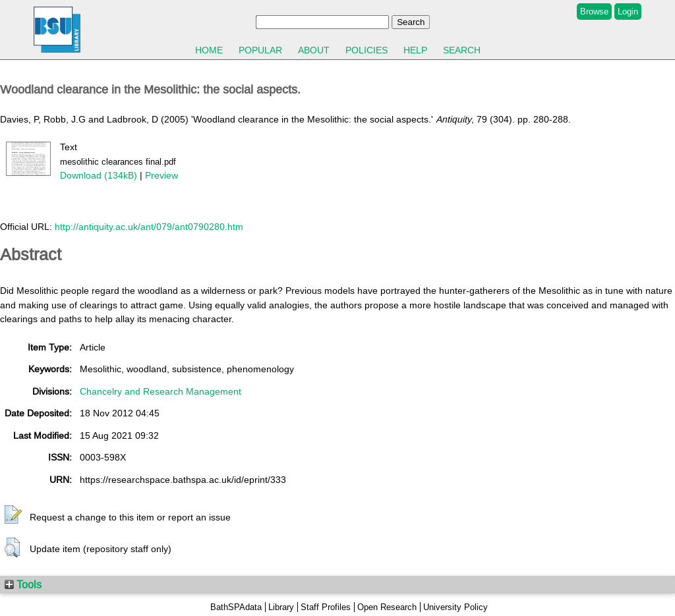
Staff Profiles (326, 607)
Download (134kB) (99, 175)
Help (415, 50)
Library (281, 607)
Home (209, 50)
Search (462, 50)
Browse (594, 12)
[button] (13, 515)
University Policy (455, 607)
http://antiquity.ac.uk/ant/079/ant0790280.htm (149, 227)
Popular (260, 50)
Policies (367, 50)
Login (628, 12)
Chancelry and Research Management (161, 391)
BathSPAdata (236, 607)
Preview (161, 175)
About (314, 50)
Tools (23, 584)
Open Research (387, 607)
